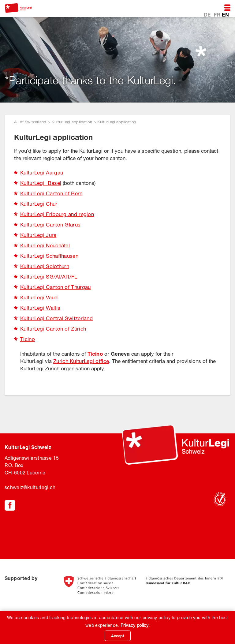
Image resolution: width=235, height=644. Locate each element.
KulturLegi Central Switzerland (56, 318)
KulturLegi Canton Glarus (50, 225)
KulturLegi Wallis (40, 308)
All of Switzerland (30, 122)
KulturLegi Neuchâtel (45, 245)
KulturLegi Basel (41, 183)
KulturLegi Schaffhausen (49, 256)
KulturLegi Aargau (42, 173)
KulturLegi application (72, 122)
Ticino (28, 339)
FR (218, 14)
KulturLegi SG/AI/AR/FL (49, 277)
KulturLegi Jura (38, 235)
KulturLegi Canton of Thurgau (55, 287)
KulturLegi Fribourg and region (57, 214)
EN (225, 14)
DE (208, 14)
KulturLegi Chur (39, 204)
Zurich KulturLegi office (81, 361)
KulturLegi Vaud (39, 298)
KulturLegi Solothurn (45, 266)
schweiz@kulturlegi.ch (30, 487)
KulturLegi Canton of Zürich (53, 329)
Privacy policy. (135, 625)
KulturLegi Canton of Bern (51, 193)
